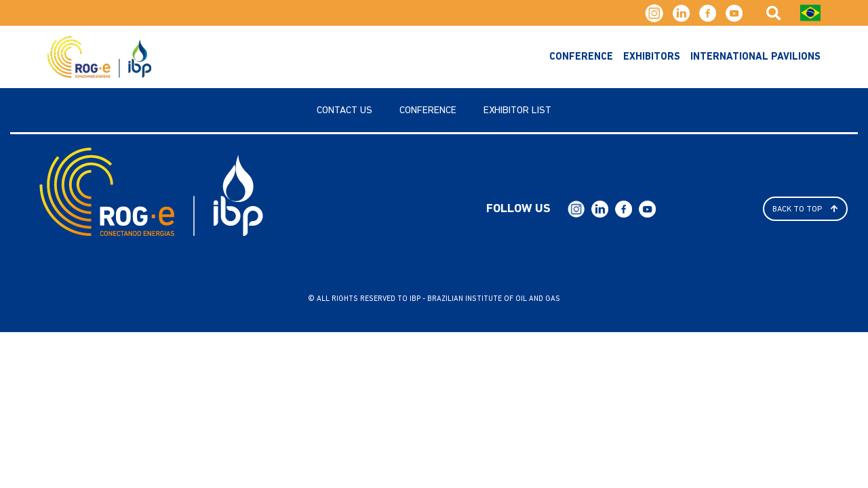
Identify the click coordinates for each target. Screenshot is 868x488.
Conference (581, 57)
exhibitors (652, 57)
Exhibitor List (517, 111)
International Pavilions (755, 57)
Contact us (344, 111)
